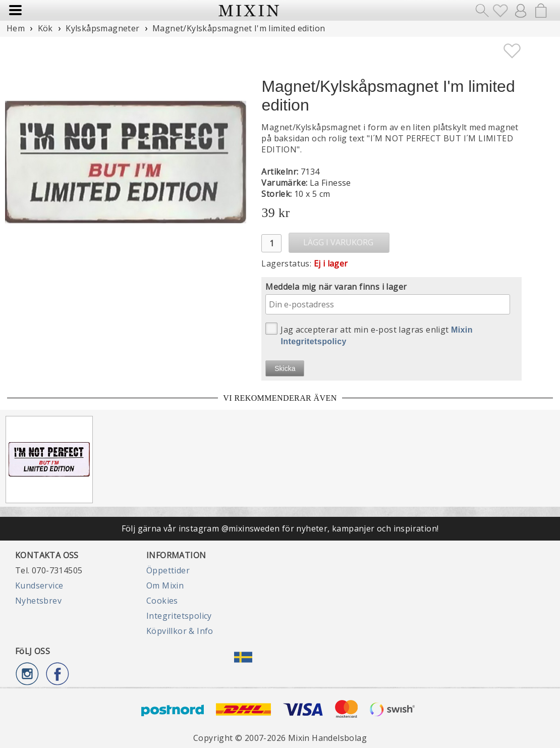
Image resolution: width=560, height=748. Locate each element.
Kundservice (39, 585)
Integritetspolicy (179, 616)
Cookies (162, 601)
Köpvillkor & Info (180, 631)
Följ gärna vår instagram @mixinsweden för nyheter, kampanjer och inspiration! (280, 528)
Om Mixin (165, 585)
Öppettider (168, 570)
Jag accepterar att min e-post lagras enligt (369, 334)
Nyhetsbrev (38, 601)
